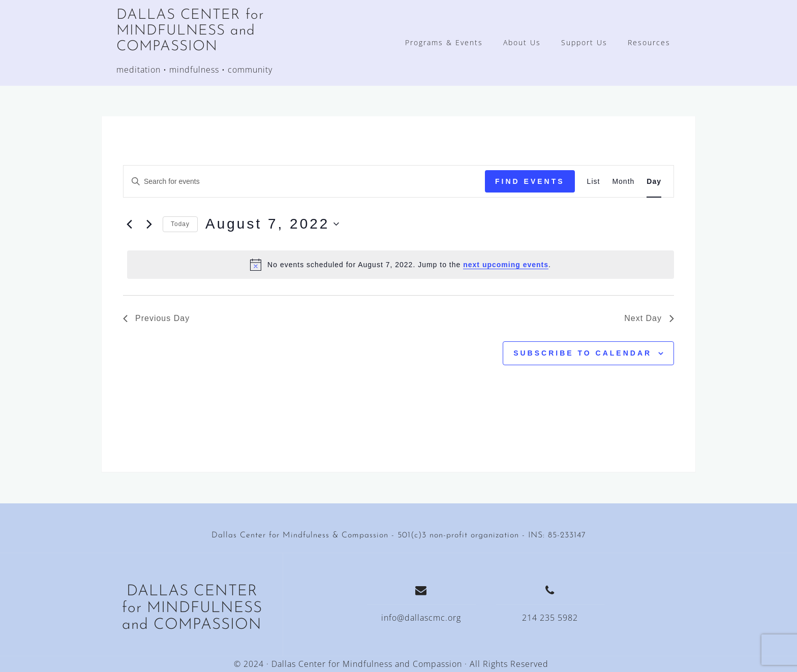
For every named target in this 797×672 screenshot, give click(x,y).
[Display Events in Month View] (623, 182)
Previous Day (156, 318)
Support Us (584, 42)
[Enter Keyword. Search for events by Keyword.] (304, 182)
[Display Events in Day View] (654, 182)
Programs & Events (444, 42)
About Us (522, 42)
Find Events (530, 181)
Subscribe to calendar (583, 353)
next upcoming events (506, 265)
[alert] (401, 265)
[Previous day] (129, 224)
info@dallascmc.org (421, 618)
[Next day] (149, 224)
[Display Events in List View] (594, 182)
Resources (649, 42)
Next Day (649, 318)
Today (180, 224)
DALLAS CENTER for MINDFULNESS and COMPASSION (190, 31)
